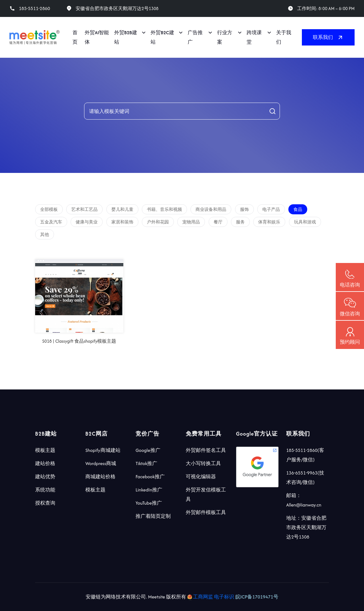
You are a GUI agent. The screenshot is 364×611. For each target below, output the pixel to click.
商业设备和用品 (211, 209)
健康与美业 (87, 222)
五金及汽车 (51, 222)
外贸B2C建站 (162, 37)
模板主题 (45, 450)
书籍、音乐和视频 (164, 209)
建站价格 (45, 463)
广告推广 (195, 37)
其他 (45, 235)
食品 (298, 209)
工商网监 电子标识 (211, 597)
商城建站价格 (100, 477)
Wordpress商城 (101, 463)
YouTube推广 (149, 503)
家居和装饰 (122, 222)
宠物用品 (191, 222)
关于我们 (284, 37)
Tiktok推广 (146, 463)
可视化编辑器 (201, 477)
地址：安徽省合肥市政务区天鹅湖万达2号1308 (306, 527)
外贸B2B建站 (126, 37)
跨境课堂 (254, 37)
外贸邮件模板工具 (206, 512)
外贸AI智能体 (97, 37)
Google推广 (148, 450)
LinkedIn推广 (149, 490)
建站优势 (45, 477)
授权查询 (45, 503)
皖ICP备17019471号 (257, 597)
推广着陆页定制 (153, 516)
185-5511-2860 (35, 8)
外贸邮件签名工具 (206, 450)
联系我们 (328, 37)
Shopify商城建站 (103, 450)
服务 (240, 222)
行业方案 (225, 37)
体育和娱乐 (269, 222)
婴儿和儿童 (122, 209)
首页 (75, 37)
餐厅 (218, 222)
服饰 (244, 209)
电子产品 (271, 209)
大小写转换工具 (203, 463)
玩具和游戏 (305, 222)
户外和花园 (158, 222)
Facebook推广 (150, 477)
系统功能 (45, 490)
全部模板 (49, 209)
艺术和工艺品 (84, 209)
